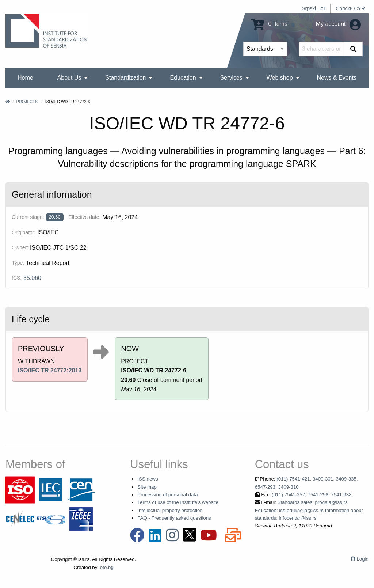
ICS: (17, 278)
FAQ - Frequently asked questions (174, 518)
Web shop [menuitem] (280, 78)
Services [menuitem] (231, 78)
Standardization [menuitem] (125, 78)
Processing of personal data (167, 495)
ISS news (148, 479)
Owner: (20, 247)
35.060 (32, 278)
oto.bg (107, 567)
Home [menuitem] (25, 78)
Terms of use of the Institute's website (178, 502)
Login (362, 559)
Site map (147, 487)
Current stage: (28, 217)
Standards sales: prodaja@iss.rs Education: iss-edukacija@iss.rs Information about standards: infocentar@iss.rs (309, 510)
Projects (27, 102)
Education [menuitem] (183, 78)
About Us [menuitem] (69, 78)
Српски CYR (350, 8)
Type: (18, 263)
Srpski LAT (314, 8)
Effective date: (84, 217)
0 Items (269, 24)
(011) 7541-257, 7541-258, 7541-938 (312, 495)
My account (338, 24)
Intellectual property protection (170, 510)
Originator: (24, 232)
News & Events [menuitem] (336, 78)
